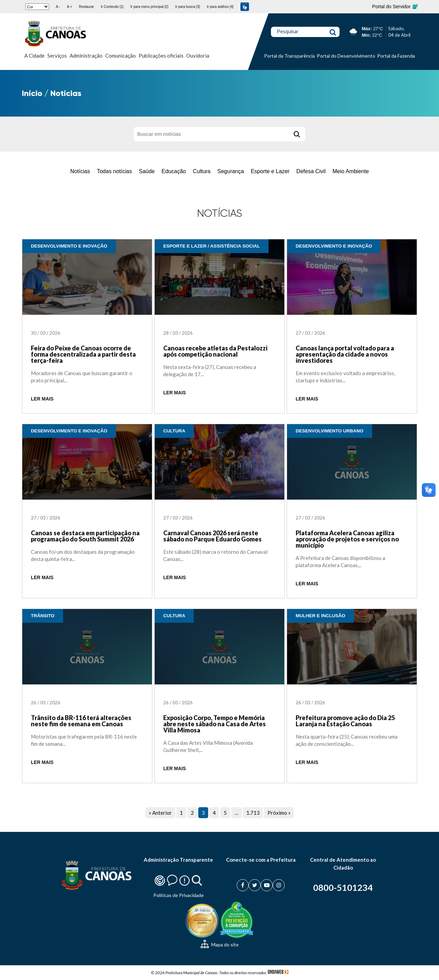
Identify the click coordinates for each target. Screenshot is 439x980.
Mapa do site (220, 945)
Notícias (80, 171)
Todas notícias (114, 171)
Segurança (231, 171)
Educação (174, 171)
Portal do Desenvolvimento (346, 56)
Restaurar (86, 7)
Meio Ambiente (351, 171)
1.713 (253, 813)
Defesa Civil (311, 171)
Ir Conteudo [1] (112, 7)
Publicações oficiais (161, 56)
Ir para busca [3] (188, 7)
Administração (86, 56)
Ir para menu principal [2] (149, 7)
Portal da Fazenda (396, 56)
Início (32, 93)
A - (58, 7)
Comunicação (121, 56)
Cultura (202, 171)
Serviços (57, 56)
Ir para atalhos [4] (220, 7)
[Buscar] (297, 134)
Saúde (147, 171)
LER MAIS (42, 399)
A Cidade (34, 56)
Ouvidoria (198, 56)
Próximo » (279, 813)
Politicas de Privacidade (179, 895)
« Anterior (160, 813)
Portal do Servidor (395, 7)
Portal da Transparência (289, 56)
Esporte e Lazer (270, 171)
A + (69, 7)
